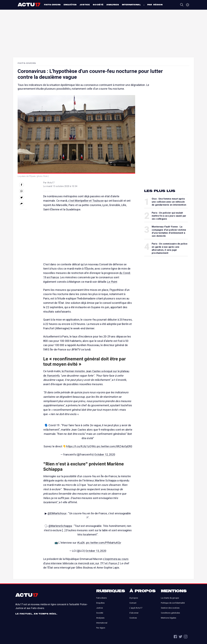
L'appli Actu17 (136, 608)
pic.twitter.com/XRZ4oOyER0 (114, 446)
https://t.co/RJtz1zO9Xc (81, 446)
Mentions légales (169, 618)
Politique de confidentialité (173, 603)
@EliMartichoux (57, 513)
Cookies (133, 618)
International (131, 5)
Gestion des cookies (170, 608)
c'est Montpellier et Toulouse (86, 201)
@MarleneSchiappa (60, 526)
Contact (133, 603)
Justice (85, 5)
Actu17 (29, 5)
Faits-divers (52, 5)
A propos (134, 598)
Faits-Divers (27, 63)
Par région (155, 5)
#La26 (81, 543)
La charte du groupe (170, 598)
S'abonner (134, 613)
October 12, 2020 (105, 455)
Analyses (113, 5)
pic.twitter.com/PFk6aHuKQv (104, 543)
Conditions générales (170, 613)
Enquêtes (70, 5)
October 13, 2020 (96, 551)
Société (98, 5)
